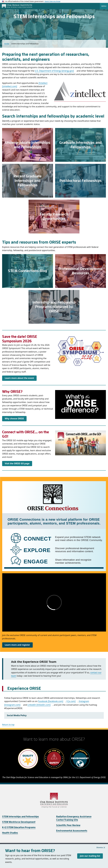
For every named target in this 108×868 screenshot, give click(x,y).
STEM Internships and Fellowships (20, 817)
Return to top (8, 724)
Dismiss (101, 853)
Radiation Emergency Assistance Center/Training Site (74, 818)
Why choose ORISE (14, 419)
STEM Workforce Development (19, 822)
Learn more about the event (19, 378)
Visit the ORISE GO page (17, 463)
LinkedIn (39, 705)
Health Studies (10, 833)
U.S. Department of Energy (54, 71)
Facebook (51, 701)
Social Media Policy (17, 715)
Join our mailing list (90, 861)
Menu (104, 6)
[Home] (17, 6)
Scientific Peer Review (68, 825)
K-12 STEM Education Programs (19, 827)
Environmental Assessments (72, 831)
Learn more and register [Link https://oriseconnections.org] (17, 645)
